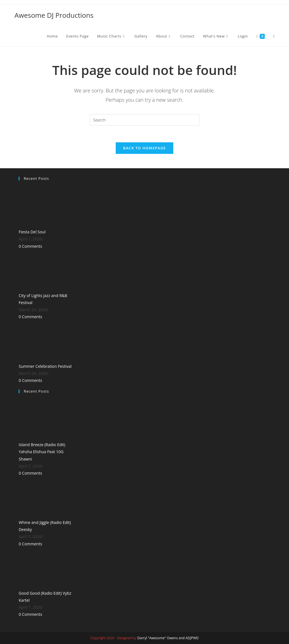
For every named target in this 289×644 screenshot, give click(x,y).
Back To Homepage (144, 148)
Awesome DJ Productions (54, 15)
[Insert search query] (144, 120)
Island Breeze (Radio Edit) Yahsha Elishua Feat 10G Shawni (42, 452)
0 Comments (30, 246)
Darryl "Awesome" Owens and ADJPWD (168, 638)
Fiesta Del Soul (32, 232)
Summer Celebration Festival (45, 366)
